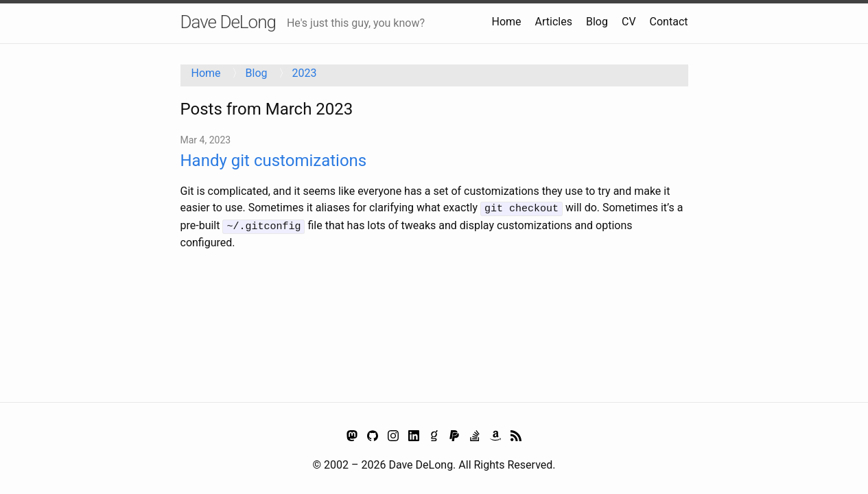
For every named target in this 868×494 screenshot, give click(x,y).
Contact (669, 22)
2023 (304, 73)
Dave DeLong (228, 22)
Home (507, 22)
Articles (554, 22)
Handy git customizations (274, 161)
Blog (597, 22)
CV (629, 22)
